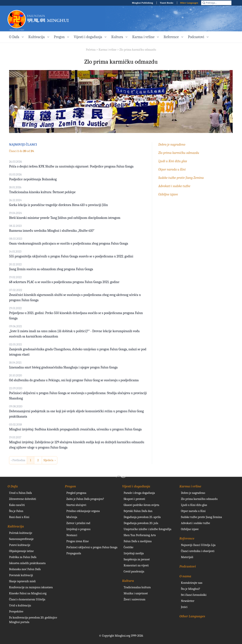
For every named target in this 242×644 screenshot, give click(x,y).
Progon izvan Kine (78, 541)
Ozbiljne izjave (168, 194)
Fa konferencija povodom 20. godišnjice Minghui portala (33, 620)
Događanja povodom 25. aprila (142, 517)
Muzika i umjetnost (136, 593)
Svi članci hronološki (194, 595)
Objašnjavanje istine (21, 551)
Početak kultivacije (21, 533)
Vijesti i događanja (136, 486)
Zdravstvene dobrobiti (23, 499)
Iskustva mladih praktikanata (27, 563)
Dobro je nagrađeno (172, 145)
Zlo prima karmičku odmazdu (138, 50)
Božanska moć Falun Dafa (25, 569)
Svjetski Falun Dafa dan (138, 511)
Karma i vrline (107, 50)
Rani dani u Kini (19, 517)
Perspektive (16, 612)
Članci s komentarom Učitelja (27, 599)
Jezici (184, 607)
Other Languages (189, 3)
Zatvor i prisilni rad (78, 523)
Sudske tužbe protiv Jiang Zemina (181, 178)
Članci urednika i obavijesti (198, 551)
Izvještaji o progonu (78, 529)
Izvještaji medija (134, 553)
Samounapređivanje (21, 539)
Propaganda (74, 553)
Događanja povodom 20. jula (141, 523)
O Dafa (13, 486)
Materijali (187, 557)
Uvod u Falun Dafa (20, 493)
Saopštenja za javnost (137, 559)
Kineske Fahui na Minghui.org (28, 593)
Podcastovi (188, 566)
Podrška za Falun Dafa (23, 557)
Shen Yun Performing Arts (140, 535)
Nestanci (72, 535)
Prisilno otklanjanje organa (83, 511)
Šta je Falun (16, 511)
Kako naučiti (17, 505)
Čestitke (129, 547)
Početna (91, 50)
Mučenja (72, 517)
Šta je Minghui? (191, 589)
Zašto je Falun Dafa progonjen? (85, 499)
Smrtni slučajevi (76, 505)
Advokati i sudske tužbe (174, 186)
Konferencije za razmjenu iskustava (31, 587)
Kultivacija (16, 526)
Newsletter (188, 601)
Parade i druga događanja (139, 493)
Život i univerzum (135, 599)
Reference (187, 539)
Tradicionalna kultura (137, 587)
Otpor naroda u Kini (172, 169)
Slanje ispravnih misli (22, 581)
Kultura (128, 581)
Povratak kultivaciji (21, 575)
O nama (185, 576)
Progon (70, 486)
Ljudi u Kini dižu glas (173, 161)
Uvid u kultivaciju (20, 605)
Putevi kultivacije (20, 545)
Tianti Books (166, 3)
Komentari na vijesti (136, 565)
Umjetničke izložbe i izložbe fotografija (147, 529)
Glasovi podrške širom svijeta (141, 505)
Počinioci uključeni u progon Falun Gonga (92, 547)
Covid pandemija (134, 571)
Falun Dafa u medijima (138, 541)
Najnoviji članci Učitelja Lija (198, 545)
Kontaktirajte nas (192, 583)
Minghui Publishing (143, 3)
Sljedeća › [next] (50, 460)
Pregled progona (76, 493)
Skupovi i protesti (134, 499)
